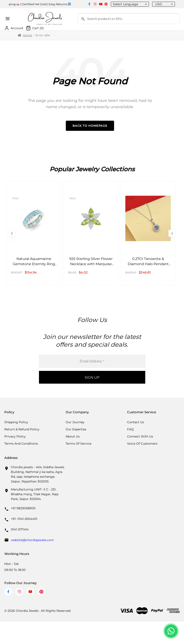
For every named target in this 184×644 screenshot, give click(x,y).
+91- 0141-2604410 (24, 519)
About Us (73, 436)
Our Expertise (76, 429)
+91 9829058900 (23, 508)
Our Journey (75, 422)
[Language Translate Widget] (128, 4)
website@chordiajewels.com (32, 540)
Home (27, 35)
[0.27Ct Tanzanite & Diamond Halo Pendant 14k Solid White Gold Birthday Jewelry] (148, 233)
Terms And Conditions (21, 444)
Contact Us (136, 422)
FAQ (130, 429)
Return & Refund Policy (22, 429)
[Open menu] (8, 19)
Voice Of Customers (142, 444)
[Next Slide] (172, 233)
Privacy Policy (15, 436)
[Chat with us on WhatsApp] (171, 631)
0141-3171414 (20, 529)
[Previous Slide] (12, 233)
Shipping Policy (16, 422)
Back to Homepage (90, 126)
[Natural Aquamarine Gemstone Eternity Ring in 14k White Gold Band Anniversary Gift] (34, 233)
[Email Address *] (92, 361)
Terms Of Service (78, 444)
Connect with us (140, 436)
